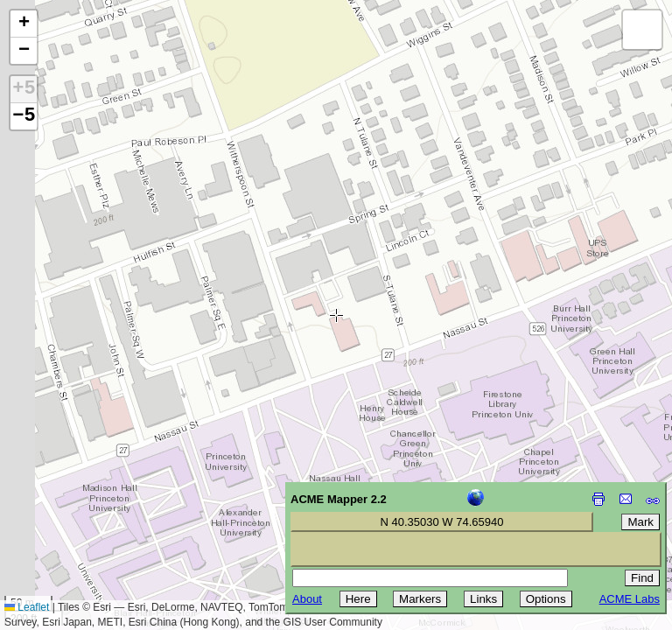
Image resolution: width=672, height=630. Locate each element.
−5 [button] (24, 116)
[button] (24, 24)
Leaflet (27, 607)
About (307, 599)
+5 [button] (24, 89)
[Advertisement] (93, 506)
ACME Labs (630, 599)
